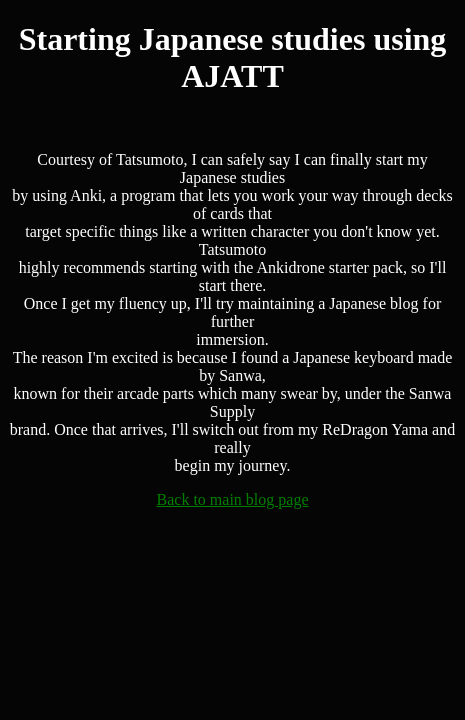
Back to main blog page (233, 499)
